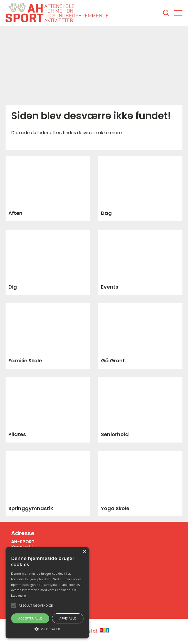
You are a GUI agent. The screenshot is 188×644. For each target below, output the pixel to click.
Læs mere (18, 595)
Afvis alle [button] (68, 618)
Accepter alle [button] (30, 618)
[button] (47, 629)
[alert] (47, 593)
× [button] (84, 552)
